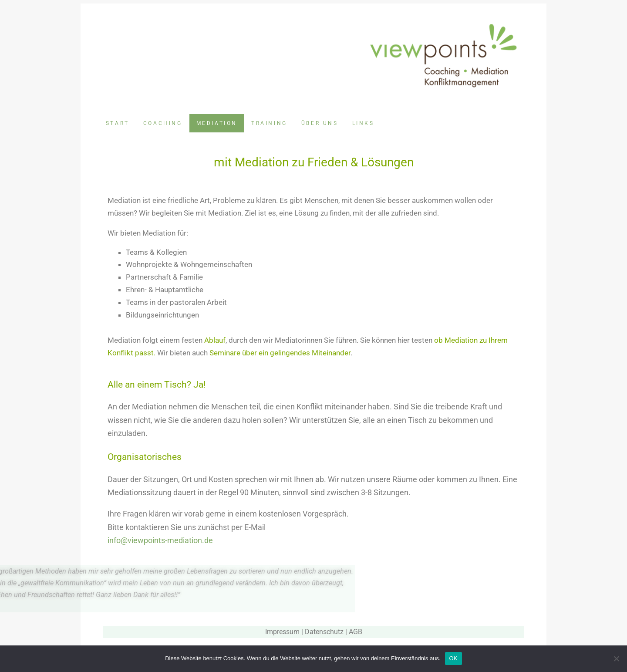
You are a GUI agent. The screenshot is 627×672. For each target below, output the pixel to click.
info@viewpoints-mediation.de (160, 540)
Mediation (217, 123)
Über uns (320, 123)
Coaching (163, 123)
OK (453, 658)
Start (118, 123)
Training (269, 123)
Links (363, 123)
